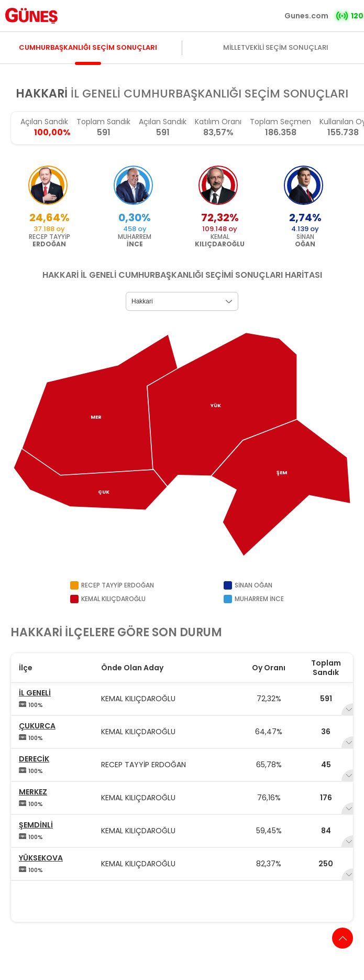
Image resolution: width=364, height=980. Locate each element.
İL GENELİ (35, 693)
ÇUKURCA (37, 726)
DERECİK (34, 759)
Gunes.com (306, 16)
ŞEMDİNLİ (36, 825)
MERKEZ (33, 792)
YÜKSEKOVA (41, 858)
